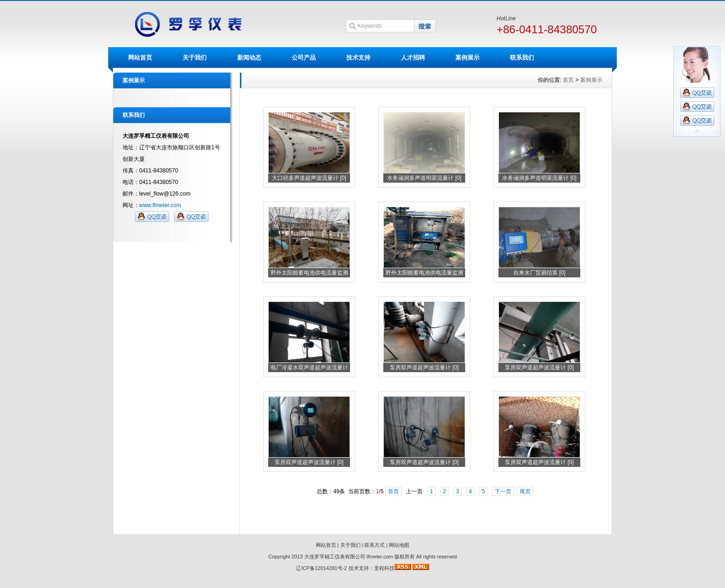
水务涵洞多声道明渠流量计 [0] (424, 178)
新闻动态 (249, 58)
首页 (568, 80)
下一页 (503, 491)
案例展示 (467, 58)
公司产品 (304, 58)
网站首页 (140, 58)
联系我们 (522, 58)
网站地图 (399, 545)
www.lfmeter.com (160, 205)
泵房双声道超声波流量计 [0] (424, 367)
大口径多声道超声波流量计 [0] (309, 178)
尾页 (525, 491)
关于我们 (195, 58)
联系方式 (375, 545)
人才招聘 (413, 58)
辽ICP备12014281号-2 (321, 568)
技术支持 (358, 58)
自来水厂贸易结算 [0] (539, 273)
